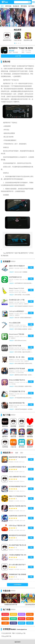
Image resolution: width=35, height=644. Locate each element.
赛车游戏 (24, 6)
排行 (22, 453)
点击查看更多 (18, 585)
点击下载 (18, 56)
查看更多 (13, 261)
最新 (17, 453)
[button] (15, 43)
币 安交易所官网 (6, 633)
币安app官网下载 (6, 636)
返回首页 (18, 642)
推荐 (12, 453)
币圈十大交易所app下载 (19, 633)
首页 (2, 6)
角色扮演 (16, 6)
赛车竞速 (8, 6)
